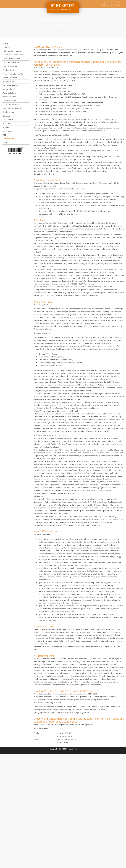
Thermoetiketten (10, 78)
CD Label (7, 116)
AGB (5, 135)
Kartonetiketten (10, 89)
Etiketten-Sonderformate (14, 55)
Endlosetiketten (10, 101)
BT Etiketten (63, 7)
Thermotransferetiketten (13, 74)
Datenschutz (8, 139)
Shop (5, 143)
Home (5, 43)
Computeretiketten (11, 104)
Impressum (8, 131)
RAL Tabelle (8, 123)
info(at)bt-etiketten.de (66, 739)
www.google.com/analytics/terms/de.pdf (51, 712)
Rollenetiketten (9, 81)
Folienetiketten (9, 93)
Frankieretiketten (10, 66)
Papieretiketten (9, 70)
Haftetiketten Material (12, 51)
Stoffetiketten (9, 112)
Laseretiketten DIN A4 (12, 59)
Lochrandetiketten (11, 62)
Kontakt (6, 127)
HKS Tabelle (8, 120)
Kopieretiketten (9, 97)
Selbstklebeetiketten (12, 108)
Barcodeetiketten (10, 85)
